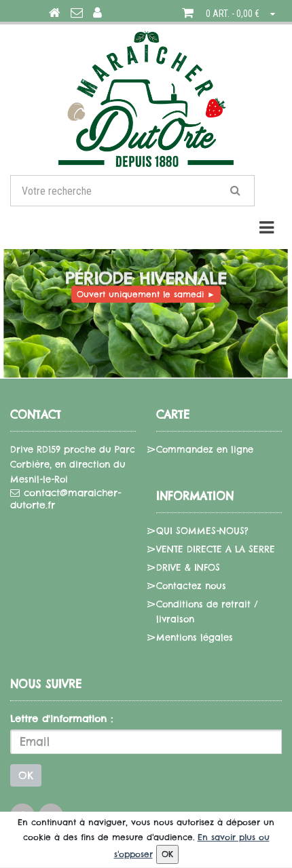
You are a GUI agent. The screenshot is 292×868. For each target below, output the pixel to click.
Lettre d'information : (61, 719)
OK (26, 775)
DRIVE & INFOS (188, 567)
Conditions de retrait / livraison (207, 611)
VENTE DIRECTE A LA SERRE (216, 549)
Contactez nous (191, 586)
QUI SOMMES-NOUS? (202, 531)
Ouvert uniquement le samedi (146, 294)
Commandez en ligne (205, 449)
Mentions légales (195, 637)
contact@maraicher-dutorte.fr (66, 499)
